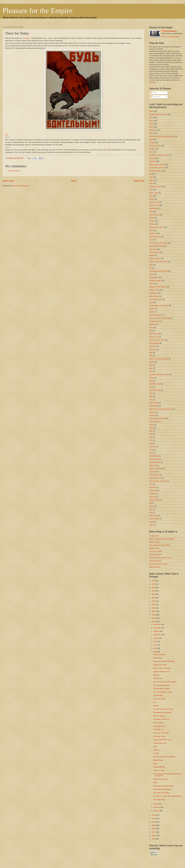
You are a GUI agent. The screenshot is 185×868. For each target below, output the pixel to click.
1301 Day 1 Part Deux (161, 733)
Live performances (156, 299)
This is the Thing (159, 800)
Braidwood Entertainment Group (161, 558)
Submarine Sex (155, 567)
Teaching (152, 415)
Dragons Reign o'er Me (161, 672)
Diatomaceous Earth (156, 227)
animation (153, 487)
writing (152, 428)
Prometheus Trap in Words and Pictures (167, 796)
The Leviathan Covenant (158, 481)
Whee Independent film (157, 418)
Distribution (153, 208)
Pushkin (152, 149)
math (151, 512)
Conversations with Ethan (158, 243)
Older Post (139, 181)
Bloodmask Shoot (155, 171)
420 (154, 702)
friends (152, 378)
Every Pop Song (159, 726)
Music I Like (153, 193)
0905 (151, 396)
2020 (154, 598)
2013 (154, 622)
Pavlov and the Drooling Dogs (160, 318)
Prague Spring (154, 290)
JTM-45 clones (154, 252)
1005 (151, 437)
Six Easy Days (154, 321)
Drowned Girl (154, 334)
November (157, 628)
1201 (151, 152)
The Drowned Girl (155, 478)
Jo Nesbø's (26, 38)
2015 (154, 615)
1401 (151, 211)
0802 (151, 124)
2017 (154, 608)
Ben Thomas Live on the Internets (165, 682)
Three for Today (159, 770)
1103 (151, 440)
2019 (154, 601)
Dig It (155, 747)
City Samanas (154, 215)
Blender (152, 312)
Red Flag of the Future (157, 340)
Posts (154, 93)
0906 (151, 381)
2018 (154, 605)
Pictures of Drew (155, 146)
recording (153, 161)
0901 (151, 431)
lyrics (151, 509)
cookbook (153, 494)
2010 (154, 822)
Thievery (156, 750)
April (155, 652)
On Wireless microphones (162, 789)
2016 (154, 611)
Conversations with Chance (159, 305)
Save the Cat (154, 202)
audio (151, 230)
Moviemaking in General (158, 114)
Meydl (151, 199)
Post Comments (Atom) (20, 186)
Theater (152, 143)
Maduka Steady (155, 462)
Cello (151, 400)
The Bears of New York (161, 719)
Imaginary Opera (155, 280)
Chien (151, 450)
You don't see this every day (163, 709)
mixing (152, 425)
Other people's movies (157, 165)
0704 (151, 196)
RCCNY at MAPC (159, 655)
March (156, 804)
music (151, 274)
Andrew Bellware (170, 31)
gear (151, 368)
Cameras (152, 447)
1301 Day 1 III (158, 729)
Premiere (152, 412)
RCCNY (152, 309)
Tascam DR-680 (159, 767)
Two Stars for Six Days (161, 793)
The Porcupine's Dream (162, 689)
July (155, 641)
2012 (154, 815)
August (156, 638)
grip (151, 503)
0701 (151, 117)
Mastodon (153, 82)
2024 (154, 584)
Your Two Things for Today (162, 692)
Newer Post (8, 181)
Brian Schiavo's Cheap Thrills (160, 545)
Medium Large (154, 542)
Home (74, 181)
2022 (154, 591)
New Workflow (158, 723)
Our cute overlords (156, 551)
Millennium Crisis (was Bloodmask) (162, 136)
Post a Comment (14, 171)
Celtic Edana (154, 403)
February (157, 807)
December (157, 624)
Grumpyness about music (158, 271)
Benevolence (158, 658)
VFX (151, 484)
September (158, 635)
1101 (151, 133)
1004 (151, 240)
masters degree (155, 259)
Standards (153, 346)
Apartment (153, 249)
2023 (154, 588)
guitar (151, 139)
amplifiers (153, 324)
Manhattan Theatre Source (159, 155)
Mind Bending (158, 695)
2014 (154, 618)
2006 (154, 836)
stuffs (151, 525)
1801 (151, 356)
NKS (151, 387)
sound (151, 302)
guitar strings (154, 296)
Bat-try (156, 783)
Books (151, 328)
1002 (151, 127)
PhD (151, 265)
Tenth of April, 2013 (160, 743)
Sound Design (154, 343)
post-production (155, 237)
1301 (151, 190)
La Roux (156, 753)
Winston (152, 224)
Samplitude (153, 293)
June (156, 645)
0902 (151, 434)
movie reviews (154, 519)
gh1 (151, 174)
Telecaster (153, 472)
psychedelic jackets (156, 246)
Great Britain (154, 456)
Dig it (155, 764)
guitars (152, 218)
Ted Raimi (153, 233)
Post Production (155, 390)
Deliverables (154, 277)
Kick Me (156, 706)
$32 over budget (159, 716)
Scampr (152, 362)
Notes (151, 284)
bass (151, 365)
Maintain (156, 675)
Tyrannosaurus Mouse (157, 168)
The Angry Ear (154, 475)
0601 (151, 393)
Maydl (151, 255)
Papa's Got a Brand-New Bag (164, 661)
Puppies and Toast (156, 468)
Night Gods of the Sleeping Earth (161, 409)
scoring (152, 522)
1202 (151, 183)
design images (154, 500)
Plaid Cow (153, 465)
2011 (154, 819)
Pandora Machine (155, 315)
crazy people (154, 422)
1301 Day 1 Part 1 (160, 736)
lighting (152, 506)
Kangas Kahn (154, 536)
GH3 (151, 371)
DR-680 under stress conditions (164, 757)
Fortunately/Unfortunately (162, 712)
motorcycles (153, 516)
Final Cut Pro (154, 337)
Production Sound (156, 186)
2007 (154, 832)
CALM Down (158, 678)
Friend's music (154, 205)
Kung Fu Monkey (155, 561)
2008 (154, 829)
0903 (151, 353)
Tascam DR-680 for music (162, 740)
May (155, 648)
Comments (155, 97)
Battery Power (158, 760)
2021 (154, 594)
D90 (151, 331)
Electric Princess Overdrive (159, 359)
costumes (153, 497)
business (152, 158)
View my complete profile (170, 37)
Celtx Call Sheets (159, 699)
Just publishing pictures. (162, 685)
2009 (154, 825)
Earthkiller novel (155, 384)
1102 (151, 177)
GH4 (151, 453)
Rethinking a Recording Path (163, 786)
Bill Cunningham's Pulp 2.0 (159, 564)
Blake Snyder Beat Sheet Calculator (162, 539)
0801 (151, 121)
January (157, 811)
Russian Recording (160, 665)
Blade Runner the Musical (158, 262)
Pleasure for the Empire (37, 11)
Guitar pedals (154, 459)
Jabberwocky (154, 406)
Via (6, 135)
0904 (151, 111)
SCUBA (152, 221)
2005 (154, 839)
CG (150, 268)
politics (152, 180)
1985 (151, 443)
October (157, 631)
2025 (154, 581)
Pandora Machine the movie (159, 374)
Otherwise (153, 130)
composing (153, 490)
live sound (153, 349)
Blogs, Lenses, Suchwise (162, 668)
